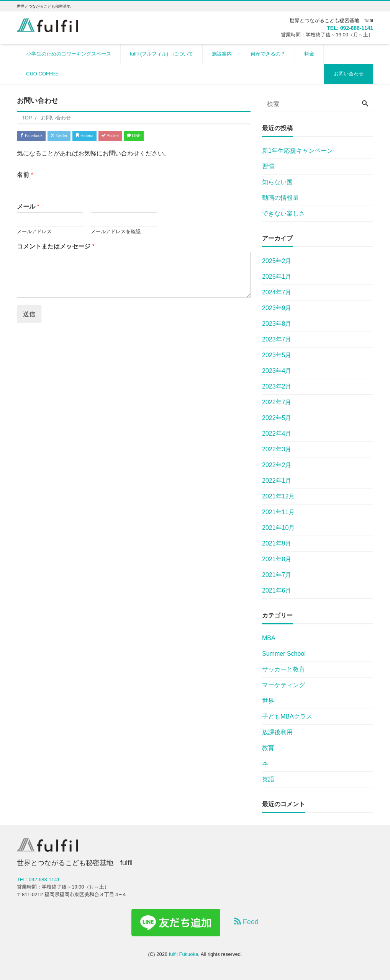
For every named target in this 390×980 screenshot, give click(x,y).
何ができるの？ (268, 54)
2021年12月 (278, 496)
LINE (174, 136)
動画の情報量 (280, 198)
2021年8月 (277, 559)
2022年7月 (277, 402)
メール (28, 209)
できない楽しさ (283, 213)
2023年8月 (277, 324)
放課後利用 (277, 732)
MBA (269, 638)
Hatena (107, 136)
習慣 (268, 166)
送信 (29, 317)
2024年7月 (277, 292)
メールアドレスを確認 (116, 234)
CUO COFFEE (42, 74)
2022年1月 (277, 481)
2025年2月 (277, 261)
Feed (246, 922)
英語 (268, 779)
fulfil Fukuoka (184, 954)
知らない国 (277, 182)
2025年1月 (277, 277)
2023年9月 (277, 308)
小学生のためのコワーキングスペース (69, 54)
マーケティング (283, 685)
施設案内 (222, 54)
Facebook (36, 136)
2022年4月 (277, 434)
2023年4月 (277, 371)
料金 (309, 54)
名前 (25, 177)
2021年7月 (277, 575)
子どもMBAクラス (287, 716)
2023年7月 (277, 339)
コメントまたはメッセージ (56, 249)
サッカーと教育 (283, 669)
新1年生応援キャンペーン (297, 151)
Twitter (73, 136)
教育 (268, 748)
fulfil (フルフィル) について (161, 54)
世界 (268, 701)
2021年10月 (278, 528)
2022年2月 (277, 465)
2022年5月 (277, 418)
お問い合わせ (349, 74)
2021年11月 (278, 512)
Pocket (142, 136)
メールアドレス (34, 234)
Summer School (284, 654)
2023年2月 (277, 386)
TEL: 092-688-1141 (343, 28)
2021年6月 (277, 590)
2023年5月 (277, 355)
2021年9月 (277, 543)
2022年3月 (277, 449)
